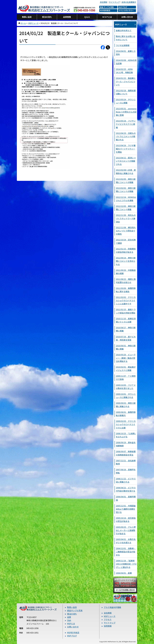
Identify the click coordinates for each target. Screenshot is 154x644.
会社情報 (103, 2)
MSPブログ (72, 636)
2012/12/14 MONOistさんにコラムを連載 (126, 199)
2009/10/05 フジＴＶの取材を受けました (126, 387)
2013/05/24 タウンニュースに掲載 (126, 101)
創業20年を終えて (124, 30)
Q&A (69, 620)
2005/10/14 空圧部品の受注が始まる (126, 520)
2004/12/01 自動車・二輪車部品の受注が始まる (126, 552)
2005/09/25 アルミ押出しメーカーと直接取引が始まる (126, 530)
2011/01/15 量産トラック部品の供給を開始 (126, 311)
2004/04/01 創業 (124, 573)
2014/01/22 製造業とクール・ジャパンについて (126, 81)
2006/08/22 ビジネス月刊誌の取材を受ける (126, 489)
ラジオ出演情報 (123, 45)
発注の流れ (72, 614)
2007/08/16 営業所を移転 (126, 471)
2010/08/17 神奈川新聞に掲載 (126, 329)
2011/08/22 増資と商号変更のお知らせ (126, 281)
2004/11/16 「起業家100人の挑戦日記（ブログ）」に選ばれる (126, 564)
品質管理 (67, 17)
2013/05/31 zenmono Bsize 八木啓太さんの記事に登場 (126, 112)
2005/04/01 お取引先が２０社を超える (126, 541)
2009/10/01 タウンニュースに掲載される (126, 396)
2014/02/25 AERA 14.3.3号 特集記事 (124, 71)
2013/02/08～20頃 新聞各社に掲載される (126, 172)
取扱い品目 (27, 17)
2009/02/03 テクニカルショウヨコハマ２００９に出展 (126, 424)
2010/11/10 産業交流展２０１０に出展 (126, 320)
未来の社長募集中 (129, 2)
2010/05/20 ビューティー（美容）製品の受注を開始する (126, 358)
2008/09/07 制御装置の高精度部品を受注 (126, 453)
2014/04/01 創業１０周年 (126, 53)
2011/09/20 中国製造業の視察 (126, 272)
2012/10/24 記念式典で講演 (126, 241)
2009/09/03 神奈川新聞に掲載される (126, 405)
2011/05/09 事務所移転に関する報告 (126, 290)
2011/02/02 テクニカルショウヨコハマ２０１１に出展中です (126, 300)
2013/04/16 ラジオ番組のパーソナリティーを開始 (126, 149)
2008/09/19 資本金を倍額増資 (126, 444)
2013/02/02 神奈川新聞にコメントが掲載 (126, 190)
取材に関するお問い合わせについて (126, 38)
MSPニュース (33, 23)
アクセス (108, 619)
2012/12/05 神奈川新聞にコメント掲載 (126, 208)
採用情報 (108, 626)
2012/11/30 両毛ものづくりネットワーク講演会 (126, 218)
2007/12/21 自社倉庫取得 (126, 462)
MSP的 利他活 (73, 632)
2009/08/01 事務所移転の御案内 (126, 414)
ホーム (22, 23)
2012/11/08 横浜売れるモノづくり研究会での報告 (126, 231)
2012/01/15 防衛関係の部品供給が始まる (126, 250)
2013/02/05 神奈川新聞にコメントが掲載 (126, 181)
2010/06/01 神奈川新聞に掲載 (126, 347)
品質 (69, 617)
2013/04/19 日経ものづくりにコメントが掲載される (126, 136)
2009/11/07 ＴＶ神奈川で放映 (126, 378)
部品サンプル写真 (75, 610)
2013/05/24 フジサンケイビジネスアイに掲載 (126, 124)
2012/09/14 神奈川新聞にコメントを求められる (126, 261)
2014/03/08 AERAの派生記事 (126, 62)
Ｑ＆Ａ (87, 17)
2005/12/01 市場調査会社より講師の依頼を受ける (126, 509)
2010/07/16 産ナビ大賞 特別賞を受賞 (126, 338)
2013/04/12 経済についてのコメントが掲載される (126, 161)
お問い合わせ (127, 17)
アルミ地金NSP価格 (112, 607)
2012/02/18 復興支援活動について (126, 92)
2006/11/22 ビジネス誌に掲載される (126, 480)
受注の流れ (47, 17)
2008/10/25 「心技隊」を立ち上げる (126, 435)
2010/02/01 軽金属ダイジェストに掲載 (126, 369)
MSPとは (71, 624)
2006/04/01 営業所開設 (126, 498)
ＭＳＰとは (107, 17)
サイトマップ (114, 2)
